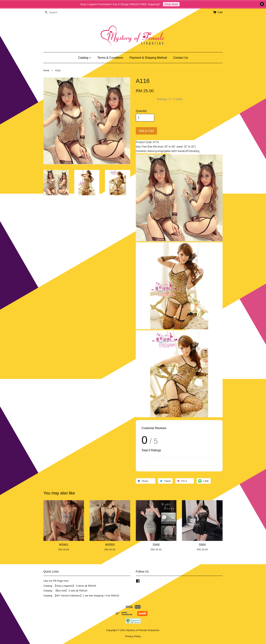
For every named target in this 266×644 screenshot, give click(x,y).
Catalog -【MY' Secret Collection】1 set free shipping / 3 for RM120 (81, 596)
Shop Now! (171, 4)
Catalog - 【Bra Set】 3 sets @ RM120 (65, 591)
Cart (220, 12)
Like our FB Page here (56, 581)
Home (46, 71)
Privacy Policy (133, 636)
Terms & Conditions (110, 58)
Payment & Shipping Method (148, 58)
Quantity (141, 111)
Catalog (85, 58)
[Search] (54, 12)
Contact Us (181, 58)
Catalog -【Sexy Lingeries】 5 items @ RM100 (70, 586)
